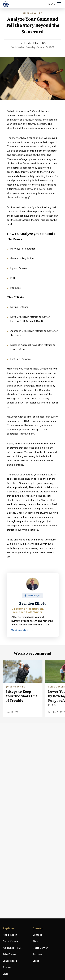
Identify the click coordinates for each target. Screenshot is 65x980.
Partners (38, 954)
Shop (6, 974)
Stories (7, 967)
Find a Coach (10, 935)
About (36, 941)
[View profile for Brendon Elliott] (22, 630)
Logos (36, 961)
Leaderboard (10, 961)
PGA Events (10, 954)
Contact (37, 935)
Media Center (40, 948)
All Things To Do (12, 948)
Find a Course (10, 941)
